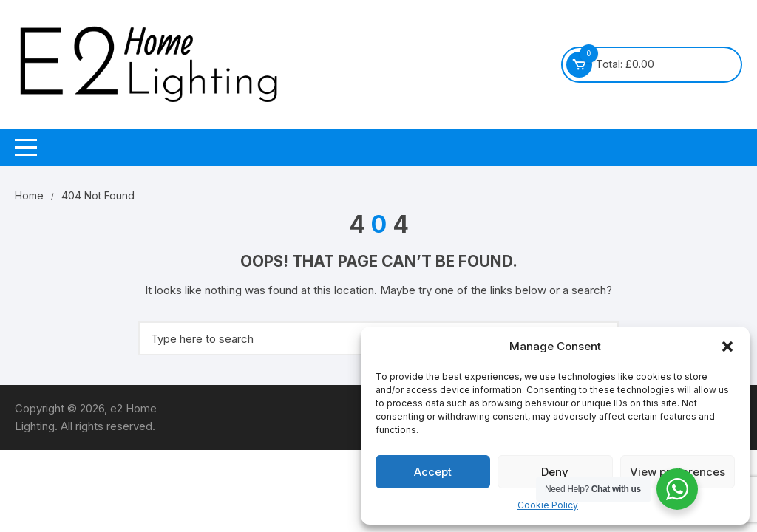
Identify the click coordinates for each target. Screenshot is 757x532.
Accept (433, 472)
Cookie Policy (548, 505)
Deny (555, 472)
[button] (727, 347)
